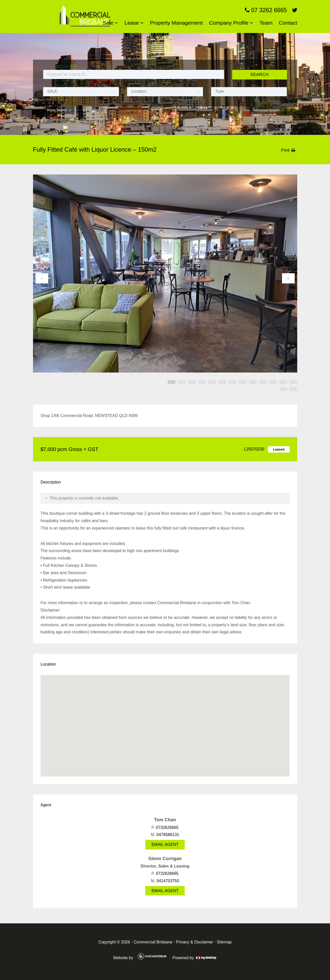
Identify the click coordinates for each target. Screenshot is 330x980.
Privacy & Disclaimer (195, 942)
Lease (132, 23)
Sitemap (224, 942)
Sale (108, 23)
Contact (288, 23)
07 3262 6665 (266, 10)
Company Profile (229, 23)
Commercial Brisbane (153, 942)
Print (285, 150)
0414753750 (168, 881)
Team (266, 23)
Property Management (176, 23)
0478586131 (168, 835)
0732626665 (167, 828)
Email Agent (165, 845)
